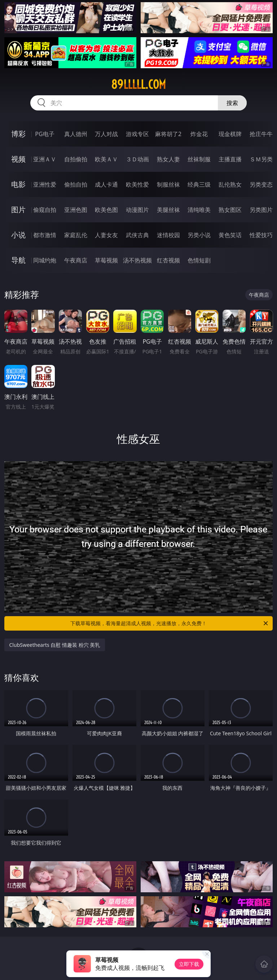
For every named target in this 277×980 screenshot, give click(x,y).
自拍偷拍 (76, 159)
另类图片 (261, 210)
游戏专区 (137, 134)
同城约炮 (45, 260)
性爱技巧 (261, 235)
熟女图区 (230, 210)
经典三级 (199, 184)
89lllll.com (138, 84)
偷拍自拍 (76, 184)
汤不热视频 (137, 260)
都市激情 (45, 235)
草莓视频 (106, 260)
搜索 (232, 103)
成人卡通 (106, 184)
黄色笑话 (230, 235)
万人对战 (106, 134)
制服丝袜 (168, 184)
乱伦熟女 (230, 184)
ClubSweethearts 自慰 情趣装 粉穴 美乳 (55, 645)
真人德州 (76, 134)
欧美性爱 (137, 184)
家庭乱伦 (76, 235)
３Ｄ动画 (137, 159)
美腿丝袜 (168, 210)
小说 (18, 235)
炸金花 (199, 134)
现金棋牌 (230, 134)
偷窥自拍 (45, 210)
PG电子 (45, 134)
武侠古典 (137, 235)
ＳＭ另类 (261, 159)
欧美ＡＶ (106, 159)
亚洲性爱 (45, 184)
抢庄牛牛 (261, 134)
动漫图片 (137, 210)
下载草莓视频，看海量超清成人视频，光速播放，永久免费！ (170, 623)
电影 (18, 184)
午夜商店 (76, 260)
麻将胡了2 (168, 134)
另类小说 (199, 235)
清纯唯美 (199, 210)
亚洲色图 (76, 210)
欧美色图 (106, 210)
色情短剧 (199, 260)
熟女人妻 (168, 159)
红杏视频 (168, 260)
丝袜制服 (199, 159)
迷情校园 (168, 235)
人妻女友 (106, 235)
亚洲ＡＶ (45, 159)
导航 (18, 260)
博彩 (18, 134)
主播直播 (230, 159)
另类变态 (261, 184)
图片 (18, 210)
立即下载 (189, 964)
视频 (18, 159)
